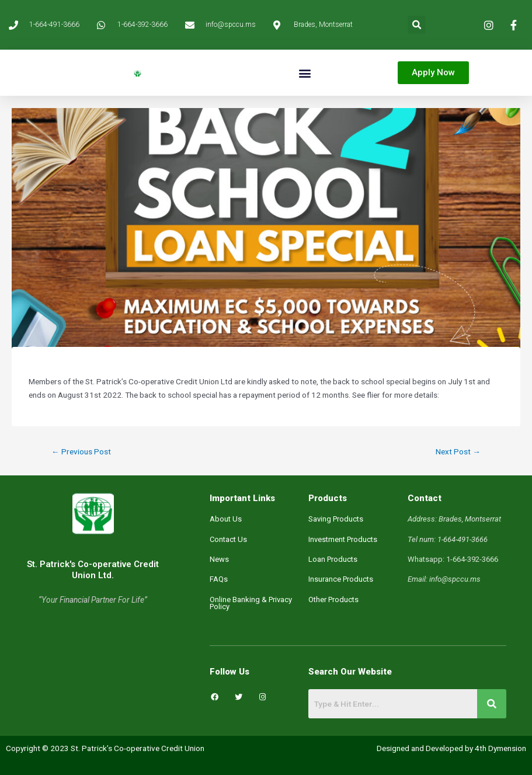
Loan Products (333, 559)
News (219, 559)
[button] (417, 25)
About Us (226, 519)
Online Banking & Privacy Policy (251, 603)
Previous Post (81, 451)
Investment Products (343, 539)
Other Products (333, 600)
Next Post (458, 451)
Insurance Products (341, 579)
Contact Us (228, 539)
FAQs (219, 579)
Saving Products (336, 519)
